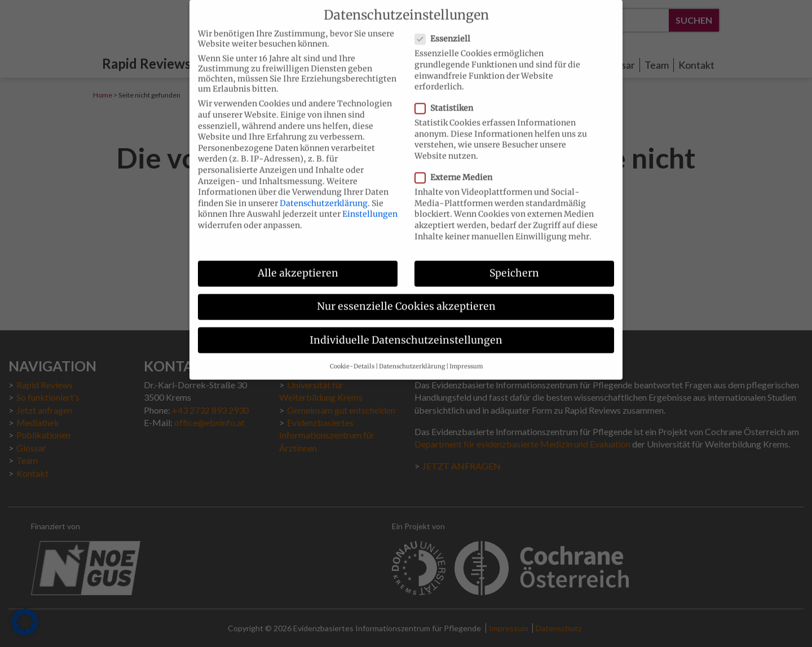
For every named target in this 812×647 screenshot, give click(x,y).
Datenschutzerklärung (324, 194)
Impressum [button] (466, 357)
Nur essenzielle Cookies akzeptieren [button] (406, 298)
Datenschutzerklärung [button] (412, 357)
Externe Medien (457, 169)
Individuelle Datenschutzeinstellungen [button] (406, 331)
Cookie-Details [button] (352, 357)
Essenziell (446, 30)
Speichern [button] (514, 264)
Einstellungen (370, 205)
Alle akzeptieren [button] (298, 264)
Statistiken (447, 99)
